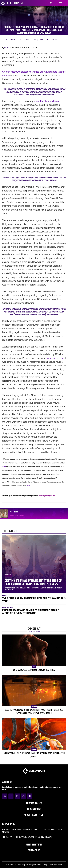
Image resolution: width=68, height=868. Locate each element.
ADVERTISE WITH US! (34, 815)
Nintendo (6, 596)
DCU (34, 666)
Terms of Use (34, 809)
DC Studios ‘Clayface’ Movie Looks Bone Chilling (34, 670)
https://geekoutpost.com (17, 515)
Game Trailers (8, 608)
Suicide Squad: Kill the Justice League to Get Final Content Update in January (34, 755)
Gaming (34, 706)
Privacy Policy (34, 803)
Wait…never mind (56, 358)
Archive (7, 48)
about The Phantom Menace (47, 101)
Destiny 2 (8, 575)
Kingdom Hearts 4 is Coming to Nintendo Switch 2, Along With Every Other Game (31, 612)
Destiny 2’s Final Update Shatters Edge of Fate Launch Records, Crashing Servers (33, 582)
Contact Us (34, 850)
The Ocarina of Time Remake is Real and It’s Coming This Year (34, 600)
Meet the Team (34, 845)
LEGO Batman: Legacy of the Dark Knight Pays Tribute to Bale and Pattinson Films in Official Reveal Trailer (34, 712)
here (4, 467)
